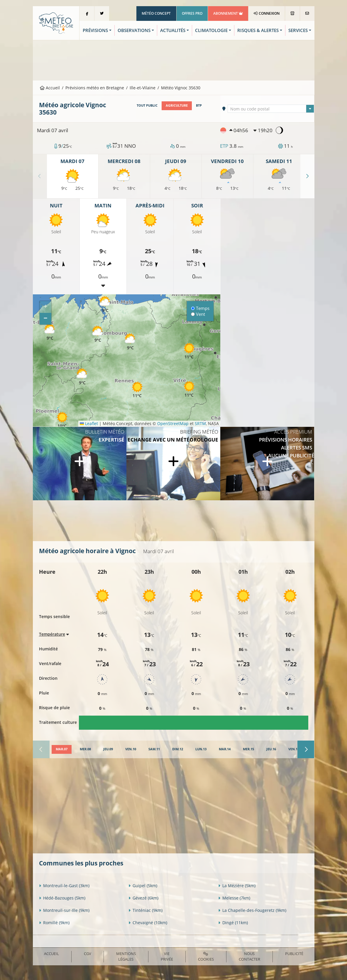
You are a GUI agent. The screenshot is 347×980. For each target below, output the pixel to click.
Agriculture (177, 105)
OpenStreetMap (173, 423)
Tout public (147, 105)
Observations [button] (134, 30)
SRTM (200, 423)
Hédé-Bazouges (62, 898)
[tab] (62, 749)
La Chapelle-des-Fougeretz (252, 910)
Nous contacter (249, 956)
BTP (199, 105)
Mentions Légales (126, 956)
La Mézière (237, 886)
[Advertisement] (174, 60)
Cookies (206, 957)
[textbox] (271, 109)
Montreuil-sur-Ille (64, 910)
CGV (88, 954)
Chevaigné (148, 923)
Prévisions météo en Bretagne (95, 88)
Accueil (50, 88)
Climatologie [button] (211, 30)
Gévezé (143, 898)
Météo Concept (156, 13)
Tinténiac (145, 910)
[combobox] (271, 109)
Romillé (54, 923)
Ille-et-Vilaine (143, 88)
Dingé (233, 923)
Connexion (266, 13)
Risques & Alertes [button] (258, 30)
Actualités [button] (173, 30)
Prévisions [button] (95, 30)
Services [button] (298, 30)
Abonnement (228, 13)
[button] (62, 420)
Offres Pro (192, 13)
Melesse (234, 898)
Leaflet (89, 423)
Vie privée (167, 956)
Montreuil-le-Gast (64, 886)
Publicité (294, 954)
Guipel (143, 886)
